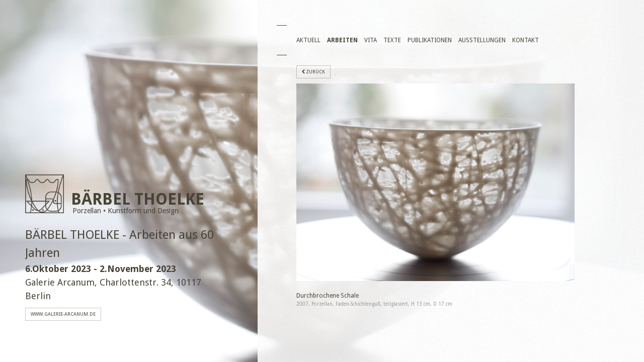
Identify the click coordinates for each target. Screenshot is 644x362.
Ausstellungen (482, 40)
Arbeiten (342, 40)
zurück (313, 72)
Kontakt (526, 40)
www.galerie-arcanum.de (63, 314)
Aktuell (308, 40)
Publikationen (430, 40)
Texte (392, 40)
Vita (371, 40)
